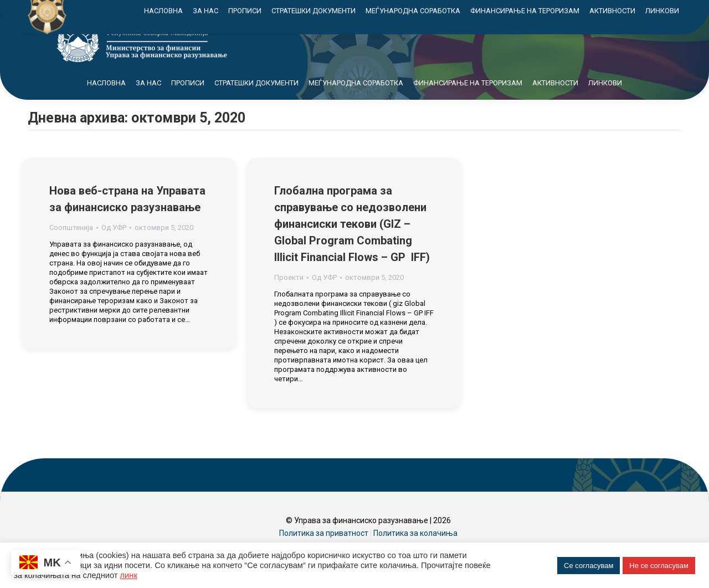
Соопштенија (71, 247)
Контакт (602, 10)
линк (129, 575)
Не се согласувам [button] (659, 566)
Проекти (289, 297)
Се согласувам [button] (589, 566)
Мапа (554, 10)
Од (114, 247)
